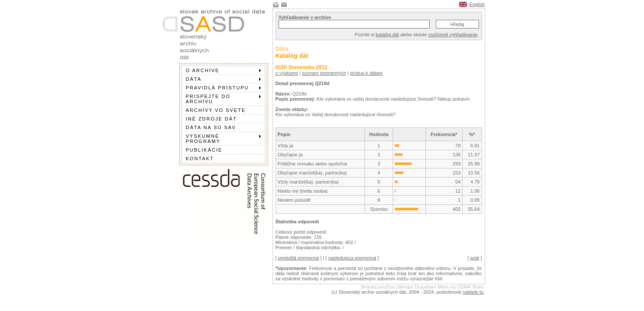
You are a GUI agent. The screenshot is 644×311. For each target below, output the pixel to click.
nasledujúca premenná (352, 258)
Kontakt (200, 159)
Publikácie (204, 150)
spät (475, 258)
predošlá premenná (299, 258)
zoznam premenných (324, 73)
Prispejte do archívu (223, 99)
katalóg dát (387, 35)
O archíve (223, 70)
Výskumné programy (223, 139)
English (477, 4)
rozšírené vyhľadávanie (453, 35)
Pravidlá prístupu (223, 88)
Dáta (223, 79)
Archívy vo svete (216, 110)
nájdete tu (473, 292)
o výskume (287, 73)
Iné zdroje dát (211, 119)
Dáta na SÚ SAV (211, 127)
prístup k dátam (366, 73)
